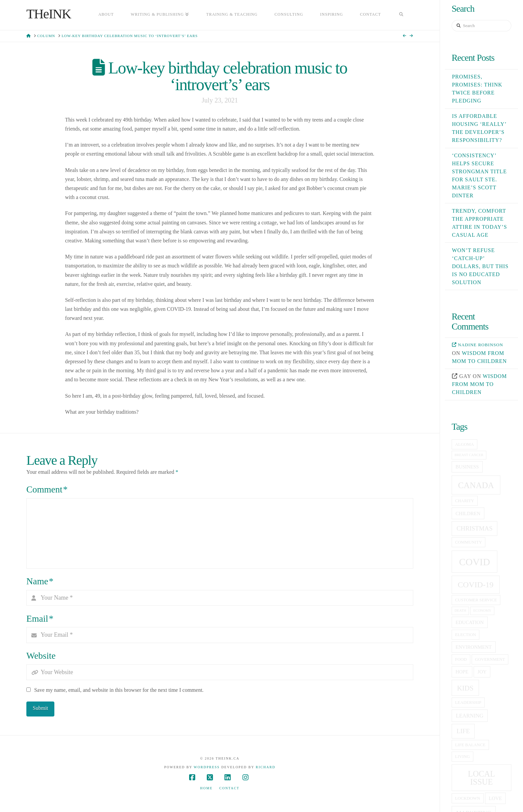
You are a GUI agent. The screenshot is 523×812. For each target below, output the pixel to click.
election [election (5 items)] (465, 635)
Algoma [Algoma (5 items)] (464, 444)
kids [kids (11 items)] (465, 688)
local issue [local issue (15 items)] (481, 778)
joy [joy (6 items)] (482, 672)
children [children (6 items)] (468, 514)
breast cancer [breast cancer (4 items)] (469, 455)
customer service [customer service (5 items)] (476, 600)
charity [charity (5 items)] (464, 501)
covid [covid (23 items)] (474, 562)
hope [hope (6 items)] (462, 672)
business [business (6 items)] (467, 467)
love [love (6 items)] (495, 798)
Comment (47, 489)
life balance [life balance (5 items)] (470, 745)
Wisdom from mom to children (479, 384)
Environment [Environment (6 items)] (474, 647)
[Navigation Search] (401, 15)
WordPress (207, 767)
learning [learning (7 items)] (470, 716)
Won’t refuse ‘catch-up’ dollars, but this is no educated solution (480, 266)
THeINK (49, 14)
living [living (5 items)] (462, 757)
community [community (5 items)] (468, 542)
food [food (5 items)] (461, 659)
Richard (266, 767)
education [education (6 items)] (470, 622)
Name (40, 581)
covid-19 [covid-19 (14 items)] (475, 585)
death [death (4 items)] (460, 611)
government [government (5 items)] (490, 659)
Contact (229, 788)
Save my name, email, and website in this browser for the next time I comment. (119, 690)
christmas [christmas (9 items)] (475, 528)
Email (40, 619)
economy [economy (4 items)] (482, 611)
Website (41, 656)
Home (206, 788)
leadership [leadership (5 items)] (468, 702)
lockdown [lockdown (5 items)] (467, 798)
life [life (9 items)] (463, 731)
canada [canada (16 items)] (476, 485)
